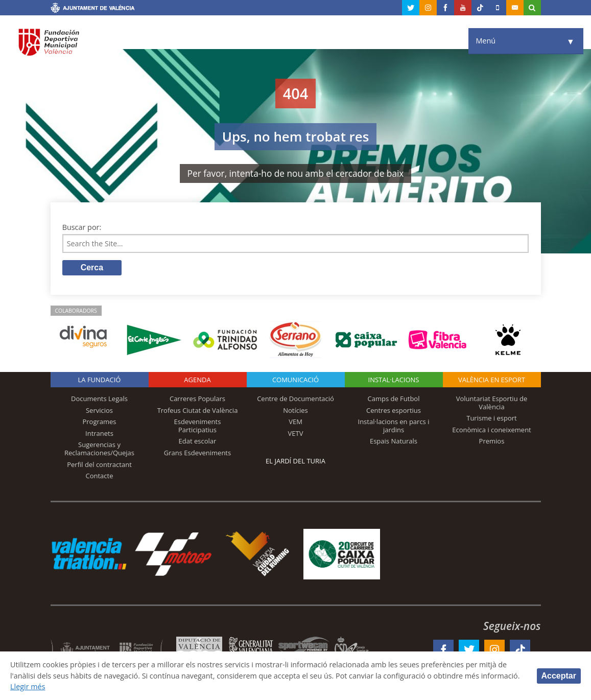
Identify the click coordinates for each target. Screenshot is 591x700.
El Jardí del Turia (295, 461)
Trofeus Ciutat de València (198, 410)
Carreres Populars (197, 399)
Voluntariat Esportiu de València (492, 403)
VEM (295, 422)
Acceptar (559, 676)
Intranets (99, 434)
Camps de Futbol (394, 399)
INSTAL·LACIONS (394, 380)
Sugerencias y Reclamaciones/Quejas (99, 449)
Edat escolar (198, 441)
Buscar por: (82, 227)
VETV (296, 434)
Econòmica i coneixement (492, 430)
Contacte (100, 476)
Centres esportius (394, 410)
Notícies (295, 410)
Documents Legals (99, 399)
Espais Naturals (394, 441)
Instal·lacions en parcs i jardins (394, 426)
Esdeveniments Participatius (198, 426)
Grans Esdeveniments (197, 453)
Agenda (197, 380)
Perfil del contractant (99, 464)
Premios (492, 441)
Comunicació (295, 380)
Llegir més (28, 686)
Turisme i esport (492, 418)
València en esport (492, 380)
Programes (99, 422)
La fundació (100, 380)
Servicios (99, 410)
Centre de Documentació (295, 399)
